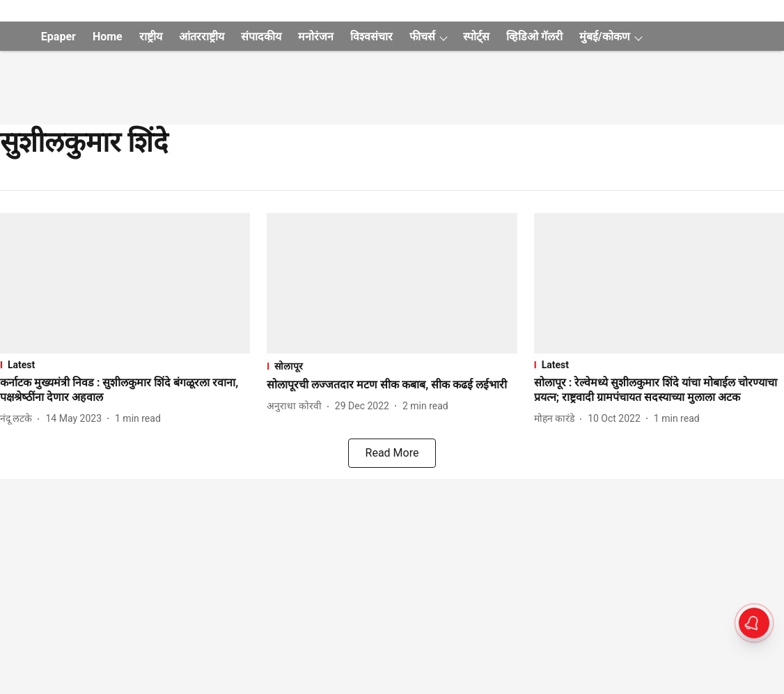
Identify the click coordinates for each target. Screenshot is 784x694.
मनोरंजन (316, 37)
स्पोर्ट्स (476, 37)
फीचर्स (422, 37)
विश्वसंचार (371, 37)
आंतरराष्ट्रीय (202, 37)
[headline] (125, 391)
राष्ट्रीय (151, 37)
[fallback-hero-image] (125, 283)
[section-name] (125, 365)
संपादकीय (261, 37)
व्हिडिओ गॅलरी (534, 37)
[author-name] (19, 419)
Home (108, 37)
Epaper (58, 37)
